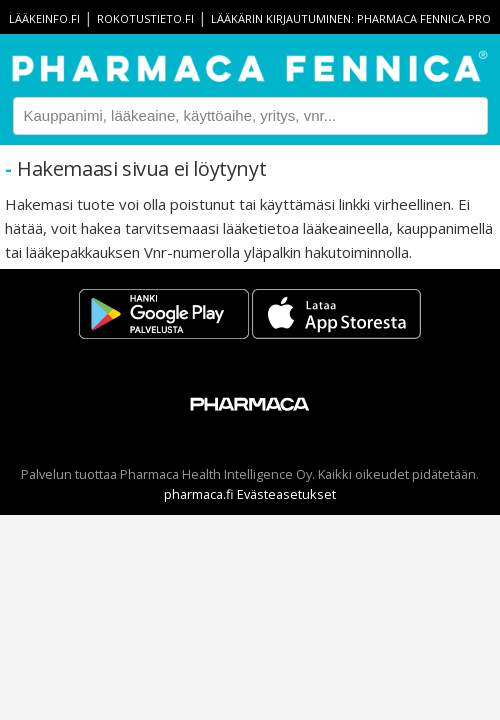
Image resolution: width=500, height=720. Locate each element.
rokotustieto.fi (145, 18)
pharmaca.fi (199, 494)
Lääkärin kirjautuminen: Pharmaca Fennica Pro (351, 18)
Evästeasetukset (286, 494)
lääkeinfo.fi (44, 18)
